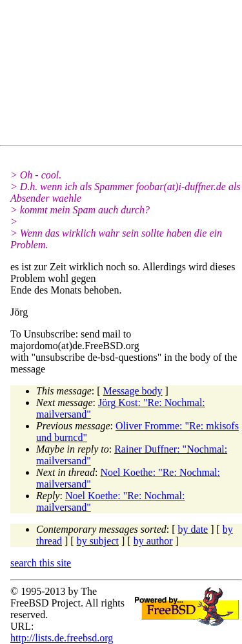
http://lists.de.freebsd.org (62, 638)
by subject (98, 541)
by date (193, 529)
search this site (41, 563)
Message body (133, 391)
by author (153, 541)
